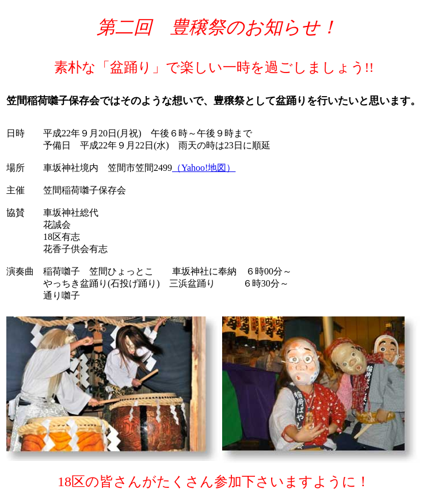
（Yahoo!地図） (204, 168)
